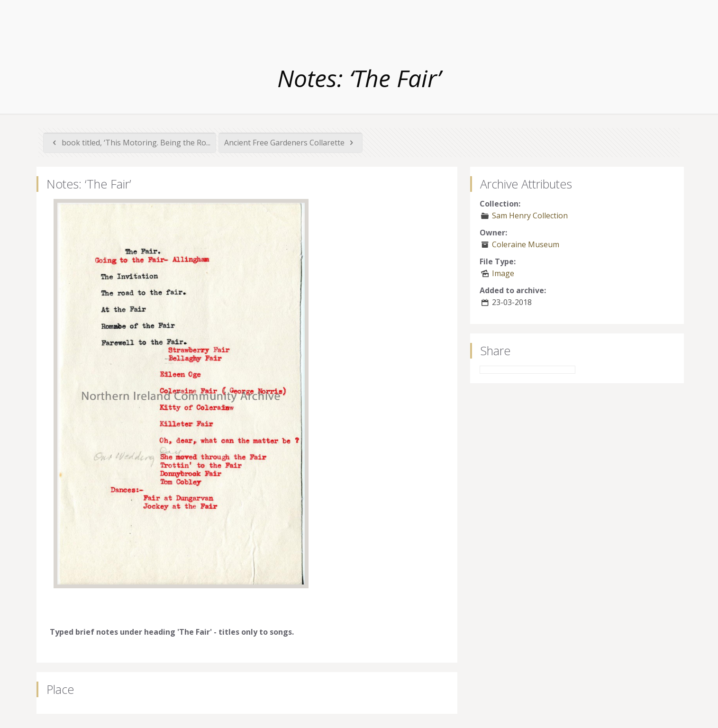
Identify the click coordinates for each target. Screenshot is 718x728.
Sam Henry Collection (530, 216)
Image (503, 273)
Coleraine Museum (526, 244)
